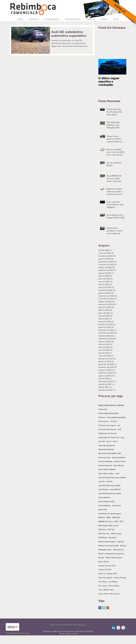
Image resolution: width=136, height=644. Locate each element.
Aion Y (115, 441)
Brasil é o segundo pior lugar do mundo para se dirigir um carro (112, 554)
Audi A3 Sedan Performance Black (112, 478)
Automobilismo (104, 497)
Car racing (103, 586)
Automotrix (117, 506)
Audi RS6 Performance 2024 (110, 493)
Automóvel (103, 509)
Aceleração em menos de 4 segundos (112, 437)
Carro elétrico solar (106, 590)
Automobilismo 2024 (107, 501)
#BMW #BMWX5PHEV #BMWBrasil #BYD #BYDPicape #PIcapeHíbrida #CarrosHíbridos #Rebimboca (112, 405)
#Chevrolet (103, 409)
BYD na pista (116, 534)
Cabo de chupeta (105, 578)
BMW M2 (116, 517)
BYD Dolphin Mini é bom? (109, 526)
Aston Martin (119, 465)
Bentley (123, 546)
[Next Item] (122, 67)
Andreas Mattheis (105, 461)
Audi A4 (101, 481)
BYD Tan (111, 530)
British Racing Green (114, 558)
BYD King (102, 530)
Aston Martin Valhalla (107, 469)
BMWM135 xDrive (106, 522)
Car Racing (113, 582)
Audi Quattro (103, 489)
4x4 (119, 425)
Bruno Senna (104, 562)
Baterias (121, 542)
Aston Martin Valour (106, 473)
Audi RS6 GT (115, 489)
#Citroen (102, 417)
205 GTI (114, 421)
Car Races (103, 582)
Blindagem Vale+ (105, 550)
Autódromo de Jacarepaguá (110, 514)
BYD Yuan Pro (104, 534)
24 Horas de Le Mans (107, 425)
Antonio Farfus (120, 461)
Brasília (101, 558)
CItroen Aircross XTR (107, 566)
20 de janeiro (104, 421)
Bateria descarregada (107, 542)
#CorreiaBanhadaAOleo (116, 417)
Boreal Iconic (118, 550)
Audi (117, 473)
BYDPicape (103, 537)
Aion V (109, 441)
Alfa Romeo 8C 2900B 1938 (110, 453)
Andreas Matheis (119, 457)
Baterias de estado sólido (109, 546)
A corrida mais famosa (107, 429)
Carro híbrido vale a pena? (109, 594)
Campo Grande (120, 578)
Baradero (113, 537)
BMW (109, 517)
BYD (122, 522)
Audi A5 (109, 481)
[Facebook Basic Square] (100, 608)
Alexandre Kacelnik (106, 449)
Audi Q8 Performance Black (109, 486)
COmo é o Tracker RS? (108, 574)
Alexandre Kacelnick (107, 445)
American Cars (104, 457)
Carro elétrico (114, 586)
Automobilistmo (105, 506)
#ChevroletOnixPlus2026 (108, 413)
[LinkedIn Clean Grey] (123, 628)
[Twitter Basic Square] (104, 608)
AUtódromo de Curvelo (108, 433)
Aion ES (102, 441)
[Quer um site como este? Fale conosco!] (68, 625)
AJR (120, 429)
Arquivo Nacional (105, 465)
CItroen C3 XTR (105, 570)
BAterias (102, 517)
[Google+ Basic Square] (107, 608)
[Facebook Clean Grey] (118, 628)
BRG (116, 522)
